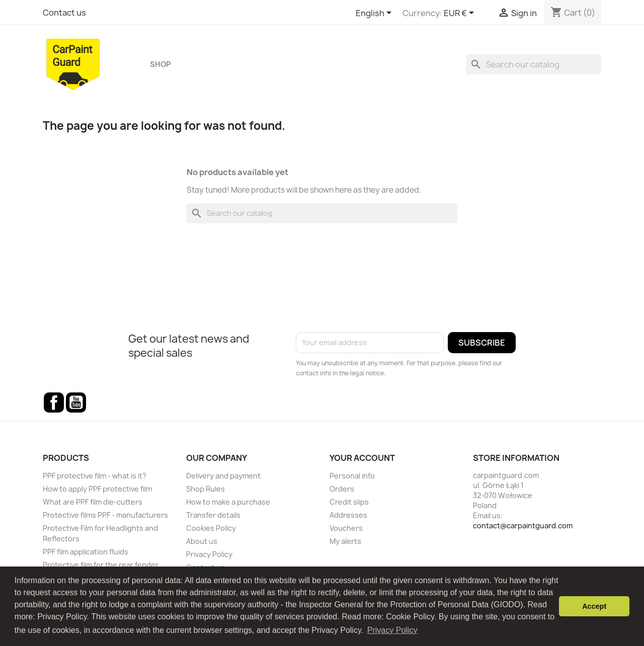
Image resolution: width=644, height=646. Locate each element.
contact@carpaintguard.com (523, 526)
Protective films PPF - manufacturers (105, 515)
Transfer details (213, 515)
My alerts (345, 541)
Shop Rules (206, 489)
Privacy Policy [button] (392, 630)
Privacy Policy (209, 554)
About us (202, 541)
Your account (362, 458)
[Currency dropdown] (461, 14)
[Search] (534, 64)
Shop (160, 64)
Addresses (348, 515)
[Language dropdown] (375, 14)
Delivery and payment (223, 476)
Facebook (54, 402)
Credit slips (349, 502)
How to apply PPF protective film (97, 489)
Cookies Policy (211, 528)
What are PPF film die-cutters (93, 502)
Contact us (64, 13)
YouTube (76, 402)
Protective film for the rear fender (101, 565)
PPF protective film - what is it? (95, 476)
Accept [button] (594, 606)
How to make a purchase (228, 502)
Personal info (352, 476)
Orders (342, 489)
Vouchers (346, 528)
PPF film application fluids (86, 552)
